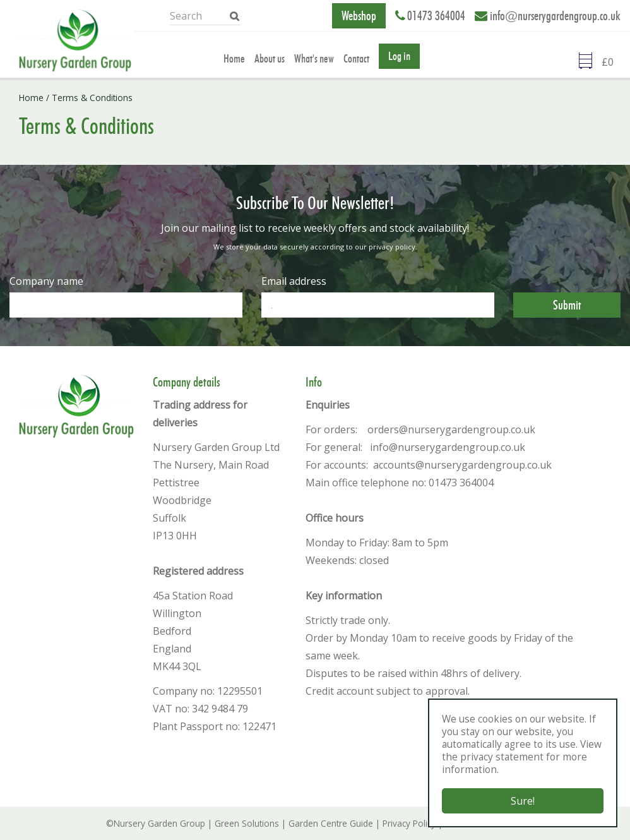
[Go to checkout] (611, 64)
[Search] (209, 16)
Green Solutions (247, 823)
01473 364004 (436, 16)
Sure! (523, 801)
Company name (46, 281)
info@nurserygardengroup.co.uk (555, 16)
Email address (294, 281)
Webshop (359, 16)
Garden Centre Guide (331, 823)
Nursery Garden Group (159, 823)
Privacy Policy (409, 823)
